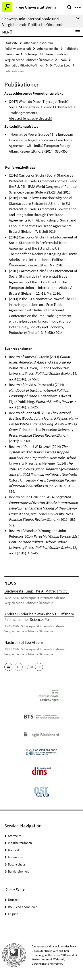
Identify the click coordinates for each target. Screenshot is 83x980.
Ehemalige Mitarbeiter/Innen (24, 65)
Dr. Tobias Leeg (60, 65)
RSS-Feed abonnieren (23, 907)
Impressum (15, 857)
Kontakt (14, 850)
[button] (8, 667)
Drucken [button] (14, 900)
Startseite (11, 43)
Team (63, 60)
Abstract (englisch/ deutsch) (31, 118)
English (13, 914)
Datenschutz (16, 864)
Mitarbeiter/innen (20, 843)
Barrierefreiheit (18, 871)
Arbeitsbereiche (48, 49)
